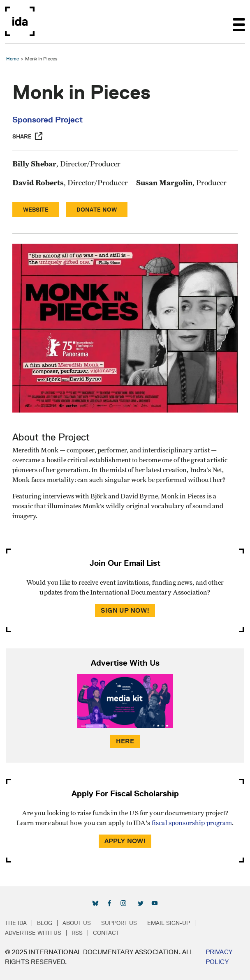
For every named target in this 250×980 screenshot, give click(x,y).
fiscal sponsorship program (192, 823)
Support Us (119, 923)
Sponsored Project (47, 120)
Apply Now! (125, 841)
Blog (45, 923)
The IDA (16, 923)
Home (13, 59)
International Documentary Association (20, 21)
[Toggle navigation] (239, 21)
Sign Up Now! (125, 610)
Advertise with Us (33, 933)
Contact (106, 933)
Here (125, 741)
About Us (77, 923)
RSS (77, 933)
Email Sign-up (169, 923)
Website (36, 210)
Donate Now (97, 210)
